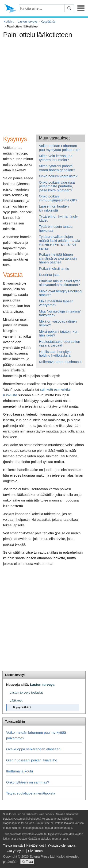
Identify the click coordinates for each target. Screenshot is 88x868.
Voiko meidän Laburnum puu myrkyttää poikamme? (60, 148)
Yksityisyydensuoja (61, 845)
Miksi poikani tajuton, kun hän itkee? (59, 333)
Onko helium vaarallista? (58, 176)
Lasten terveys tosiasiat (26, 692)
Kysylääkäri (49, 21)
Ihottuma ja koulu (19, 771)
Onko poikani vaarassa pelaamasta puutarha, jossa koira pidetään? (57, 186)
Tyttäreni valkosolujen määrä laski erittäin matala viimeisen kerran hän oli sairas (59, 242)
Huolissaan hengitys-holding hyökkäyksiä (55, 354)
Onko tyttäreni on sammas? (28, 782)
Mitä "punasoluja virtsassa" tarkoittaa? (60, 313)
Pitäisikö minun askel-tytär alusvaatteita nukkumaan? (59, 283)
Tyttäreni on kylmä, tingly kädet (58, 218)
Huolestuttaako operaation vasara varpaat (59, 343)
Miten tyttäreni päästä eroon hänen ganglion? (57, 168)
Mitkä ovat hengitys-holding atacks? (60, 293)
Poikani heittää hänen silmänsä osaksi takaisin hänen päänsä (58, 258)
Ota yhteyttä (16, 851)
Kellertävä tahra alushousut (60, 362)
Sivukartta (35, 851)
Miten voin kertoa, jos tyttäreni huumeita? (56, 158)
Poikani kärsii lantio (54, 268)
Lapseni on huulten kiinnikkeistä (54, 208)
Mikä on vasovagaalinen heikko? (58, 323)
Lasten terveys (28, 21)
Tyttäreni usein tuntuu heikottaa (56, 228)
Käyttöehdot (35, 845)
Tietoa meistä (13, 845)
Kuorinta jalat (49, 275)
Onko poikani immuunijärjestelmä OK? (58, 198)
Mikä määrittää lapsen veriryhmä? (56, 303)
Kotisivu (9, 21)
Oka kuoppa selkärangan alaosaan (33, 749)
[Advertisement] (44, 85)
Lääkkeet (16, 700)
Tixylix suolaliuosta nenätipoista (31, 793)
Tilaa (29, 862)
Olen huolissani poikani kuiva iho (32, 760)
